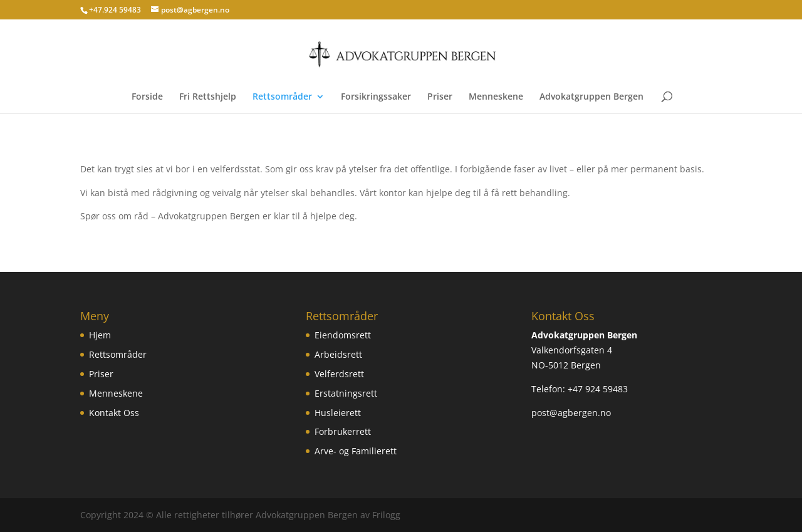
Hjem (100, 335)
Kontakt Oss (114, 413)
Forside (147, 97)
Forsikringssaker (376, 97)
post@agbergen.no (571, 413)
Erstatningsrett (346, 393)
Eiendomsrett (343, 335)
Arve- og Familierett (356, 451)
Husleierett (338, 413)
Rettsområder (282, 97)
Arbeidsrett (338, 354)
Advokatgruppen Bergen (591, 97)
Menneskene (496, 97)
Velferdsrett (339, 374)
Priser (440, 97)
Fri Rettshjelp (208, 97)
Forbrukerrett (343, 431)
